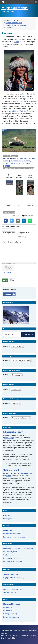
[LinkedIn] (24, 221)
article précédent (20, 185)
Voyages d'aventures (11, 575)
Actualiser (6, 272)
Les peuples (8, 530)
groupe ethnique (26, 473)
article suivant (30, 185)
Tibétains (14, 158)
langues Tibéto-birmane (11, 163)
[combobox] (12, 334)
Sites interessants (10, 593)
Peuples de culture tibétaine (20, 161)
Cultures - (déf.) (11, 470)
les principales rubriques (12, 534)
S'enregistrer (8, 519)
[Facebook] (6, 221)
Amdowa (6, 158)
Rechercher (28, 334)
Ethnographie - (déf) (13, 432)
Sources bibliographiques (12, 589)
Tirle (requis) (21, 237)
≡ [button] (36, 2)
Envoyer (5, 280)
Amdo (17, 42)
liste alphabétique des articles (14, 537)
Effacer (12, 280)
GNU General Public (8, 638)
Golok (26, 101)
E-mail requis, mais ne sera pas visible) (16, 233)
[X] (12, 221)
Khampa (10, 205)
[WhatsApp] (30, 221)
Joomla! (4, 636)
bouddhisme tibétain (16, 111)
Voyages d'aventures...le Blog (14, 578)
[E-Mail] (18, 221)
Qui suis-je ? (8, 516)
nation (9, 476)
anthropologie (9, 438)
